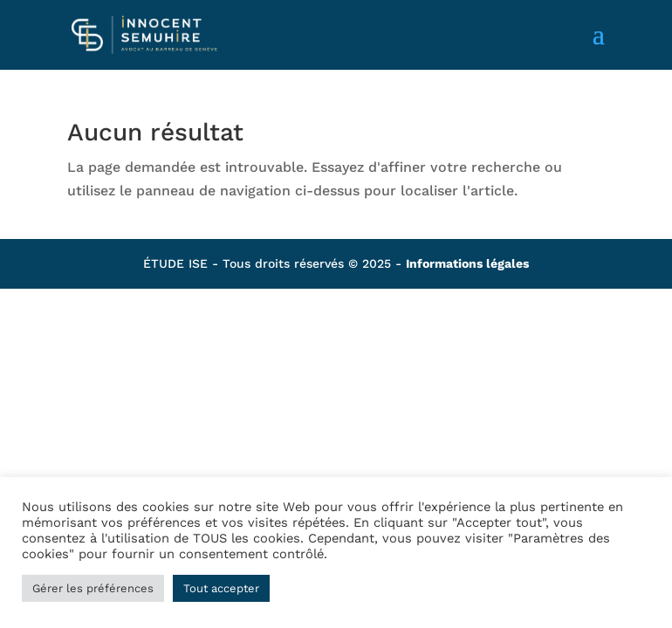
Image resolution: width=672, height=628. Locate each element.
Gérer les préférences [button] (93, 588)
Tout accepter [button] (221, 588)
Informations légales (467, 263)
